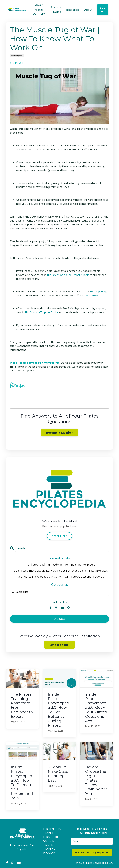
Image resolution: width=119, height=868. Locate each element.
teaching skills (17, 56)
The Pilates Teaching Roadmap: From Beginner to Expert (59, 565)
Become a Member (60, 433)
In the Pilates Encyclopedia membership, (35, 363)
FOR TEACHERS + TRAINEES (53, 831)
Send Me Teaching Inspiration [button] (92, 852)
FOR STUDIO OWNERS (51, 839)
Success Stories (56, 10)
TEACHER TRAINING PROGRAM (49, 849)
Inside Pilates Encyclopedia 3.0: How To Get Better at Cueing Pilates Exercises (60, 571)
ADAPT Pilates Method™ (39, 10)
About (88, 10)
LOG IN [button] (103, 10)
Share (61, 619)
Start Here (60, 536)
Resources (73, 10)
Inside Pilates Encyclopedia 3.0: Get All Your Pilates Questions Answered (60, 577)
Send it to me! (59, 645)
